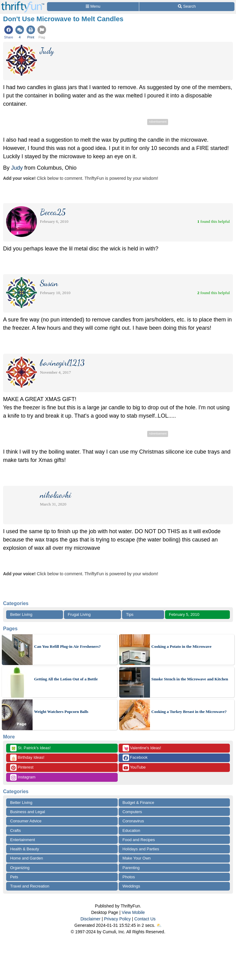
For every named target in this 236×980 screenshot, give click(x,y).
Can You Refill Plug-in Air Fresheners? (67, 646)
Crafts (16, 830)
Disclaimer (90, 919)
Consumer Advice (26, 821)
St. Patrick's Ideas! (30, 748)
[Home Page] (23, 4)
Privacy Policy (117, 919)
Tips (130, 614)
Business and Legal (28, 812)
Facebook (135, 758)
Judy (17, 168)
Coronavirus (133, 821)
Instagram (23, 777)
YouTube (134, 767)
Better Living (21, 614)
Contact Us (145, 919)
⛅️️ (159, 925)
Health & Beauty (25, 849)
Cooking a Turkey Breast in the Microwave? (189, 712)
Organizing (20, 868)
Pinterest (22, 767)
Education (132, 830)
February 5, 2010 (184, 614)
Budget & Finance (138, 803)
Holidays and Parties (141, 849)
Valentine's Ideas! (142, 748)
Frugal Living (79, 614)
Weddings (132, 886)
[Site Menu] (93, 7)
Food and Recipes (139, 840)
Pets (14, 877)
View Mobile (133, 912)
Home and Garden (27, 858)
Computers (132, 812)
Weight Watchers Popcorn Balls (61, 712)
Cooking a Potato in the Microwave (182, 646)
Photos (129, 877)
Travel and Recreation (30, 886)
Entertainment (23, 840)
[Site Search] (187, 7)
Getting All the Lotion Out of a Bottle (66, 679)
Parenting (131, 868)
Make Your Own (137, 858)
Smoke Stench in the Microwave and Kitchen (190, 679)
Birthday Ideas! (27, 758)
